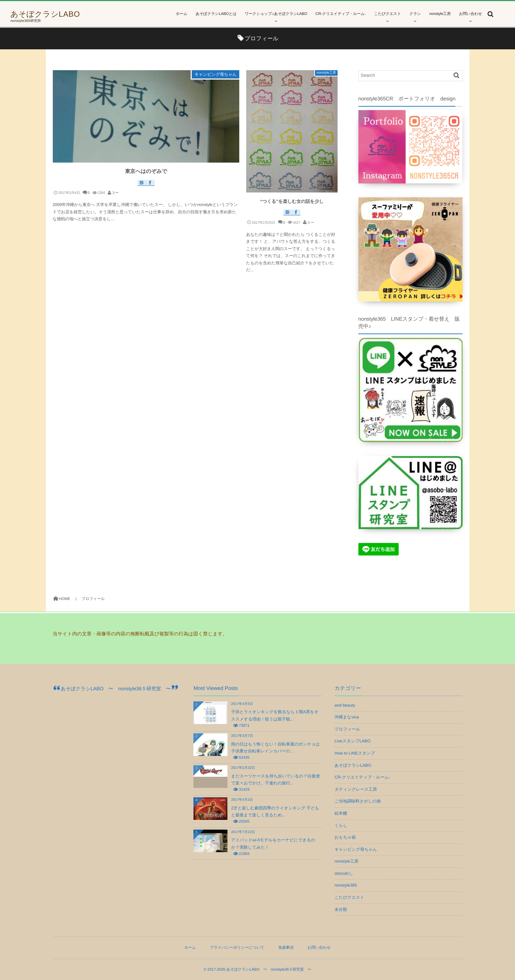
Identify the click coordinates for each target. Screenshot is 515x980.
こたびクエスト (388, 14)
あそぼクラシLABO (45, 14)
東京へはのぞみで (146, 171)
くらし (341, 825)
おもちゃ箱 (345, 837)
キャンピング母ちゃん (215, 74)
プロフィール (347, 729)
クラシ (415, 14)
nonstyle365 (346, 885)
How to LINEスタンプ (355, 753)
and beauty (345, 705)
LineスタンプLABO (352, 741)
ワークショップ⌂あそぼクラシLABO (276, 14)
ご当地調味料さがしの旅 (358, 801)
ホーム (181, 14)
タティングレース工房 (356, 789)
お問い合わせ (471, 14)
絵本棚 (341, 813)
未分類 (341, 909)
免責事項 (286, 948)
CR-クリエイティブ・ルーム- (362, 777)
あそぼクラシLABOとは (216, 14)
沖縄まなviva (347, 717)
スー (115, 193)
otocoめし (344, 873)
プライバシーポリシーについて (237, 948)
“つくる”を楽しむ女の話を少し (292, 201)
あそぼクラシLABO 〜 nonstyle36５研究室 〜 (116, 689)
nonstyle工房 (440, 14)
